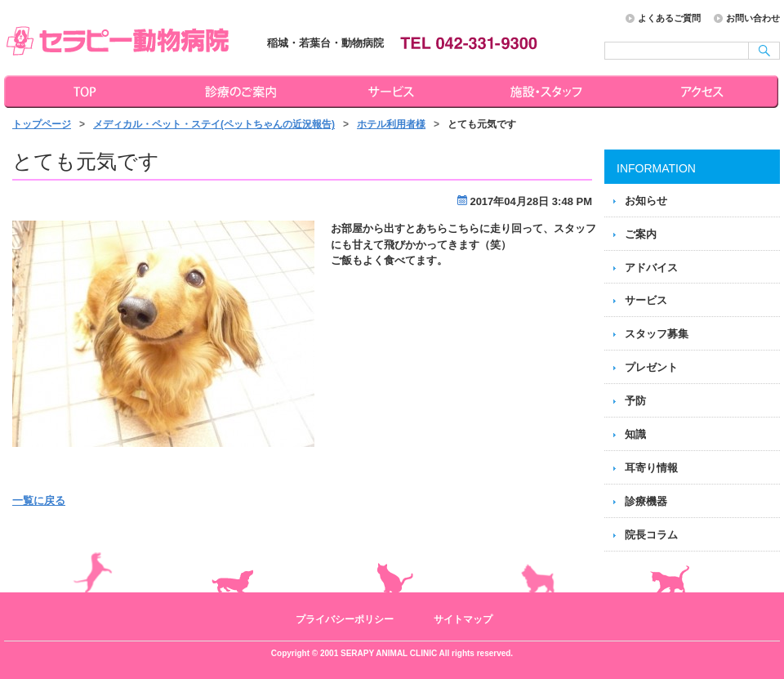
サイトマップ (463, 619)
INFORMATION (656, 168)
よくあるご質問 (669, 18)
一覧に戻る (39, 500)
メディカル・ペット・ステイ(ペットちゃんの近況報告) (214, 124)
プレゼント (651, 367)
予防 (635, 401)
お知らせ (646, 201)
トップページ (82, 92)
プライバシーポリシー (345, 619)
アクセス (704, 92)
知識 (635, 434)
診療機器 (646, 501)
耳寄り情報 (651, 468)
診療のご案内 (238, 92)
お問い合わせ (753, 18)
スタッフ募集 (657, 334)
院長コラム (651, 535)
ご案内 (641, 234)
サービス (394, 92)
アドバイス (651, 268)
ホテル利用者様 (391, 124)
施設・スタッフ (549, 92)
